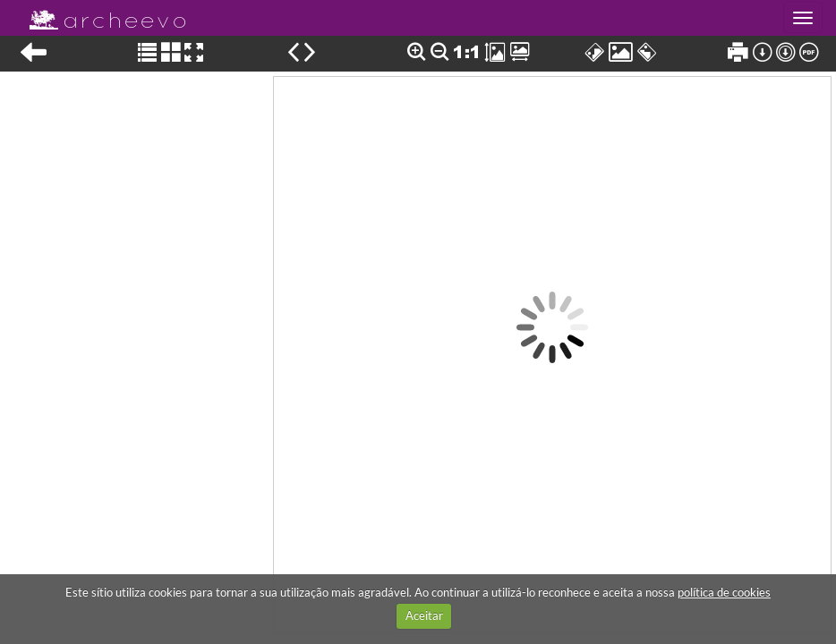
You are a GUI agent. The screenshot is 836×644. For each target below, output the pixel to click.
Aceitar (424, 615)
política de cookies (724, 592)
